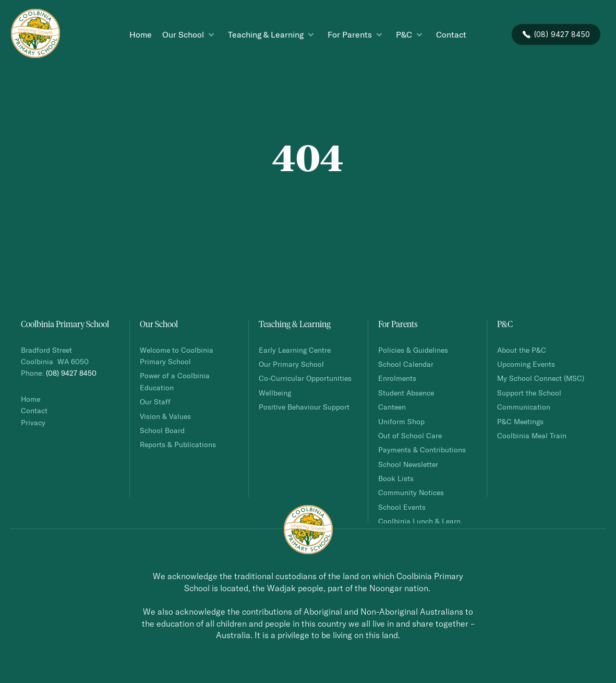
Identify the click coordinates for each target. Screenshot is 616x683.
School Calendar (406, 364)
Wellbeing (275, 393)
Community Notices (411, 492)
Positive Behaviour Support (304, 407)
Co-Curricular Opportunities (305, 378)
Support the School (529, 393)
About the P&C (522, 350)
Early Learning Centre (295, 350)
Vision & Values (165, 416)
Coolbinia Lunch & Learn (420, 521)
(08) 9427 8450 (71, 373)
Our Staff (155, 402)
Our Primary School (291, 364)
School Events (402, 507)
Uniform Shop (401, 421)
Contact (34, 410)
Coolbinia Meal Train (532, 435)
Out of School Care (410, 435)
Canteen (392, 407)
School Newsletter (408, 464)
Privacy (33, 422)
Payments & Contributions (422, 450)
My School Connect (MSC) (541, 378)
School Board (162, 430)
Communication (524, 407)
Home (31, 399)
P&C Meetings (520, 421)
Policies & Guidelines (413, 350)
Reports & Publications (178, 444)
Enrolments (397, 378)
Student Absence (406, 393)
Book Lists (396, 478)
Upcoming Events (526, 364)
